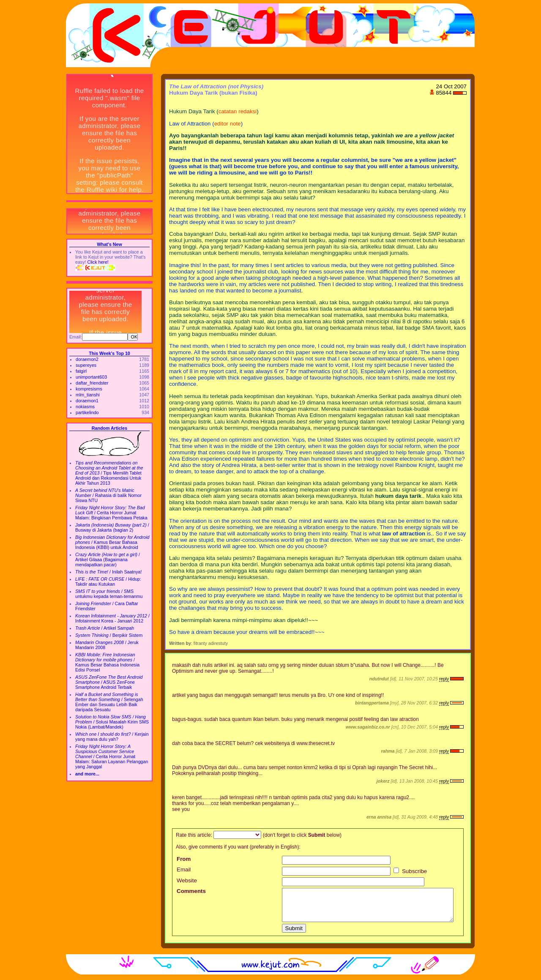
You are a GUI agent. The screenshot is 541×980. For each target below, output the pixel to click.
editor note (228, 124)
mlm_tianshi (88, 395)
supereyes (86, 365)
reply (444, 679)
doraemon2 (87, 359)
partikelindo (87, 412)
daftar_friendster (92, 383)
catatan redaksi (238, 111)
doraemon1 (87, 401)
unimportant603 (91, 377)
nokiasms (85, 407)
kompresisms (89, 389)
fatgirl (81, 371)
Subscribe (410, 871)
